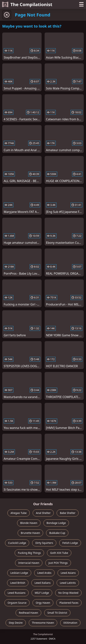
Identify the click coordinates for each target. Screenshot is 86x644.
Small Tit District (57, 613)
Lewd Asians (68, 573)
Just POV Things (58, 563)
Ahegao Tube (19, 513)
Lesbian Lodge (19, 573)
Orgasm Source (17, 603)
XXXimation (70, 623)
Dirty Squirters (44, 543)
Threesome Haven (43, 623)
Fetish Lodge (70, 543)
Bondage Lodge (56, 523)
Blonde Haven (29, 523)
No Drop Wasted (68, 593)
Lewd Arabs (44, 573)
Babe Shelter (68, 513)
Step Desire (16, 623)
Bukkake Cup (57, 533)
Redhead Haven (28, 613)
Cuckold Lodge (17, 543)
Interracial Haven (29, 563)
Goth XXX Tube (59, 553)
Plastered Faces (69, 603)
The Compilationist (27, 4)
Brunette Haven (30, 533)
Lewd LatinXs (68, 583)
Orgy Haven (43, 603)
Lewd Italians (43, 583)
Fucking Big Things (29, 553)
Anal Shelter (43, 513)
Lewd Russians (17, 593)
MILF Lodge (42, 593)
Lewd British (18, 583)
